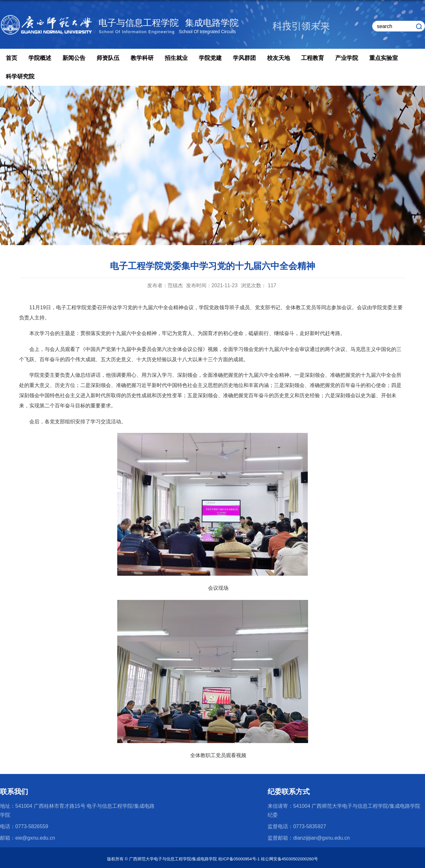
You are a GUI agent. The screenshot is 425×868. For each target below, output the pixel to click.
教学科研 (142, 58)
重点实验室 (384, 58)
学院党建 (210, 58)
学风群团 (244, 58)
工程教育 (313, 58)
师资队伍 (108, 58)
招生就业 (176, 58)
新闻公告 (74, 58)
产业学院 (347, 58)
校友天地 (278, 58)
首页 (11, 58)
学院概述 (40, 58)
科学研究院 (20, 77)
